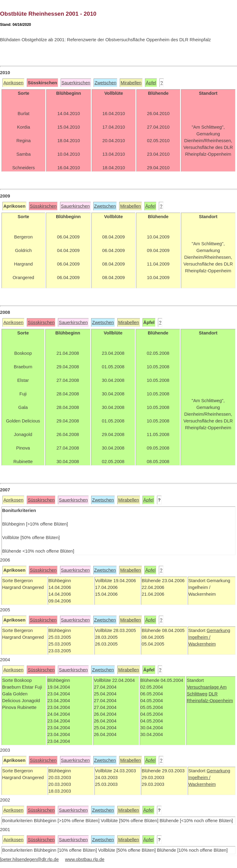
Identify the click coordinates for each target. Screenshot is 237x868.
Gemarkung (218, 630)
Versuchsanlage (203, 687)
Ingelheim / (199, 637)
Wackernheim (202, 644)
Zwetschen (105, 83)
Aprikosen (13, 83)
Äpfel (151, 83)
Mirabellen (131, 83)
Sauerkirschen (76, 83)
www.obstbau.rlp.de (85, 859)
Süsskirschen (43, 206)
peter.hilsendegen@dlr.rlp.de (30, 859)
